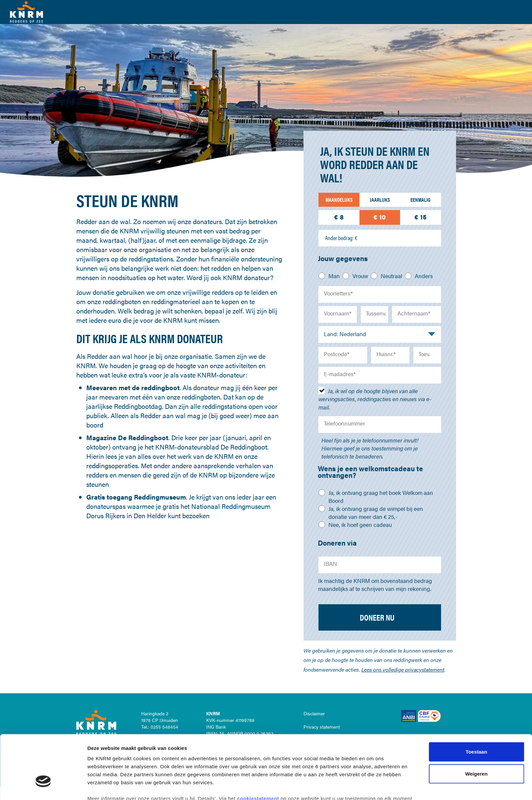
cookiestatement (259, 750)
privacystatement (178, 758)
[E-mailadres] (380, 375)
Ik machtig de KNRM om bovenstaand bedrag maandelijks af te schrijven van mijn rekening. (375, 585)
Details (352, 787)
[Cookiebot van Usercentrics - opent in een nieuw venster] (43, 787)
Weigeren (476, 725)
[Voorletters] (380, 294)
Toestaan (477, 703)
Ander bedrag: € (341, 238)
